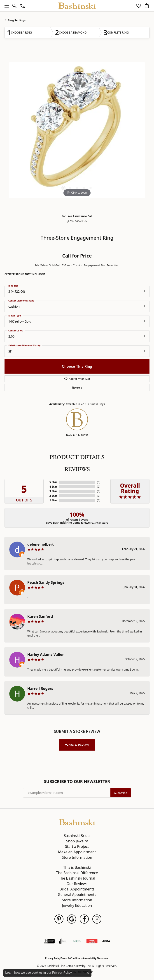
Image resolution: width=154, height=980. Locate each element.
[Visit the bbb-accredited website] (49, 941)
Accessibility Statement (96, 958)
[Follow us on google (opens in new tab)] (72, 919)
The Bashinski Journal (77, 878)
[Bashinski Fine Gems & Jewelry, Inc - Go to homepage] (77, 822)
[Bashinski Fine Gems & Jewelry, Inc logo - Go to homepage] (77, 6)
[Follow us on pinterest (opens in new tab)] (59, 919)
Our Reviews (77, 884)
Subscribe (121, 793)
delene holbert (41, 544)
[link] (22, 6)
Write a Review (77, 745)
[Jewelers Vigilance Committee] (77, 941)
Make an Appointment (77, 852)
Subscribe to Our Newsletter (77, 782)
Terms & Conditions (71, 958)
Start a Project (77, 846)
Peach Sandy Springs (46, 582)
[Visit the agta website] (106, 941)
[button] (15, 6)
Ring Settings (17, 20)
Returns (77, 388)
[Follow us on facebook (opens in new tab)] (84, 919)
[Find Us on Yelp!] (92, 941)
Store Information (77, 857)
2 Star (53, 496)
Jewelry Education (77, 905)
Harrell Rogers (40, 688)
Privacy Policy (53, 958)
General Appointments (77, 895)
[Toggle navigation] (6, 6)
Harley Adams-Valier (46, 654)
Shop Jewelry (77, 841)
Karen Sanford (40, 616)
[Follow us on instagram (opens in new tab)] (97, 919)
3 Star (53, 491)
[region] (77, 130)
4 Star (53, 487)
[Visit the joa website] (63, 941)
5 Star (53, 482)
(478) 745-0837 (77, 221)
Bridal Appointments (77, 889)
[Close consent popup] (88, 973)
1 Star (53, 500)
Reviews (77, 469)
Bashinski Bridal (77, 836)
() (99, 482)
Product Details (77, 457)
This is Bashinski (77, 867)
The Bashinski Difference (77, 873)
